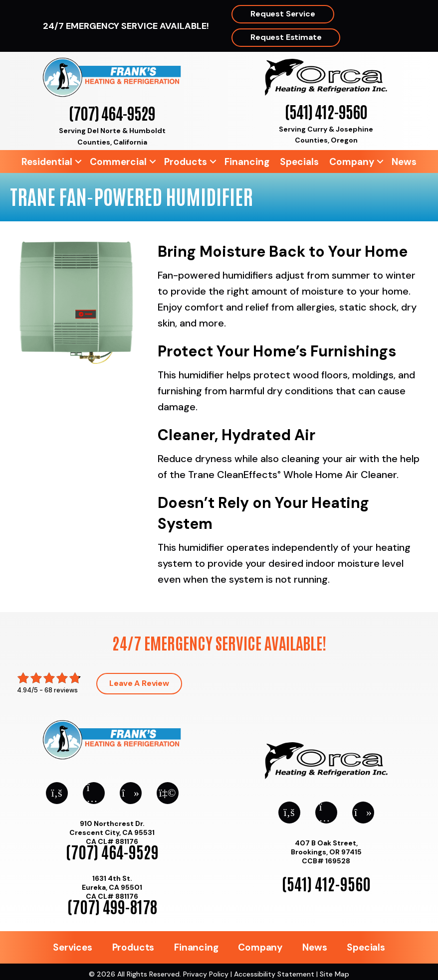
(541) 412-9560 (326, 111)
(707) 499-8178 (112, 906)
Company (352, 162)
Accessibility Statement (274, 974)
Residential (47, 162)
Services (72, 947)
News (404, 162)
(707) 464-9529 (112, 112)
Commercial (118, 162)
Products (186, 162)
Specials (299, 162)
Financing (247, 162)
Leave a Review (139, 683)
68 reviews (61, 690)
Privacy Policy (206, 974)
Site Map (334, 974)
